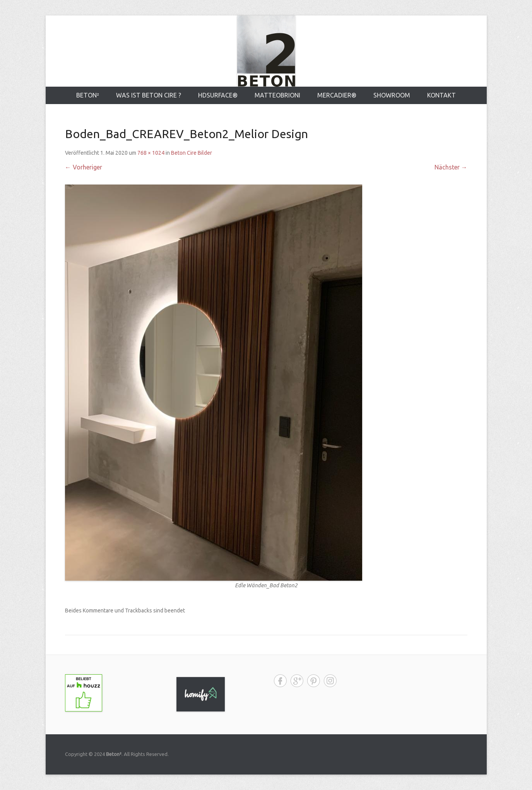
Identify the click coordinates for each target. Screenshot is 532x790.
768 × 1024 (151, 153)
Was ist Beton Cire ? (149, 95)
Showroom (392, 95)
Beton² (88, 95)
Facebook (280, 681)
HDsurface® (218, 95)
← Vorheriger (84, 167)
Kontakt (441, 95)
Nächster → (451, 167)
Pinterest (314, 681)
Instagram (330, 681)
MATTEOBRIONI (277, 95)
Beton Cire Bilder (192, 153)
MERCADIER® (337, 95)
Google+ (297, 681)
